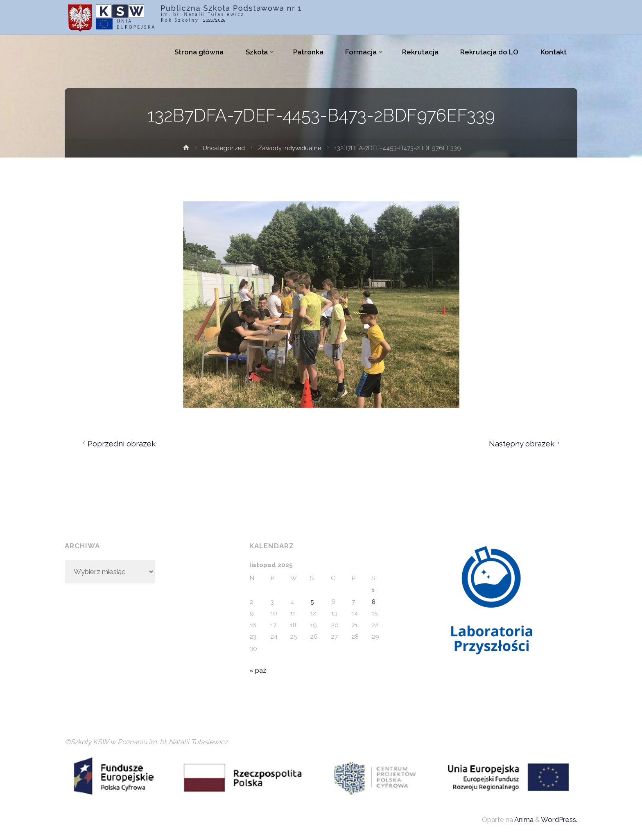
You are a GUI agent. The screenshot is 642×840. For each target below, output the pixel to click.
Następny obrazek (526, 444)
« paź (258, 670)
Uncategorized (223, 148)
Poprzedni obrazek (118, 444)
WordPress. (559, 820)
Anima (523, 820)
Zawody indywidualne (291, 148)
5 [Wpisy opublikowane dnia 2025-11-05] (312, 602)
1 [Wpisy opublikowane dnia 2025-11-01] (373, 590)
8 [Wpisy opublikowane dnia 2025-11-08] (374, 602)
